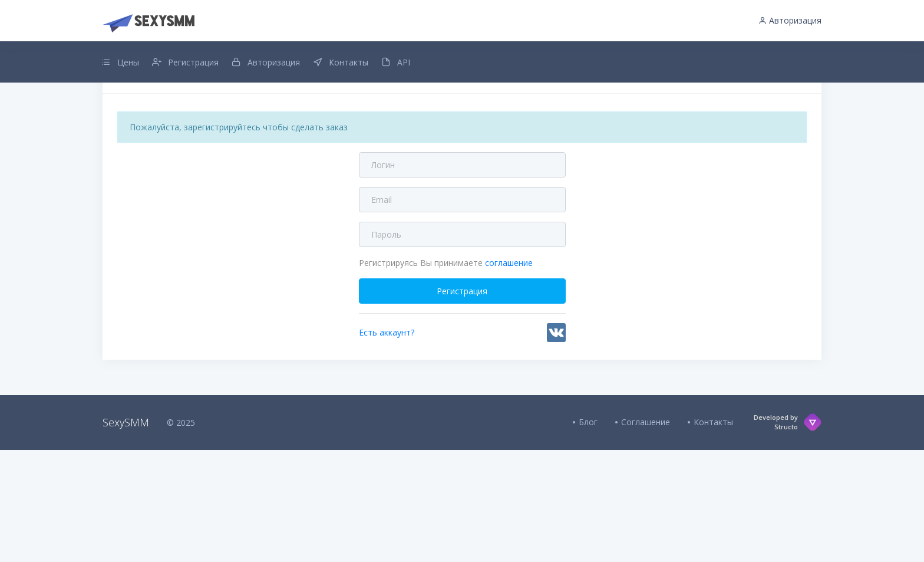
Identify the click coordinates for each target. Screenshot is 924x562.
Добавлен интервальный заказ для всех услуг (462, 114)
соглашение (509, 344)
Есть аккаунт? (387, 413)
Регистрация (462, 372)
